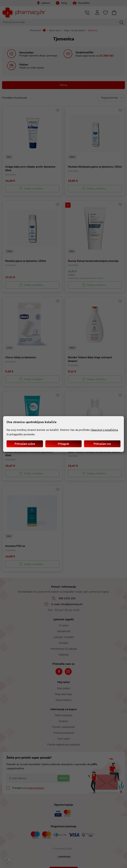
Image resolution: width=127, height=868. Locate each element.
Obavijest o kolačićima (104, 430)
